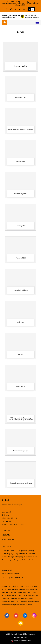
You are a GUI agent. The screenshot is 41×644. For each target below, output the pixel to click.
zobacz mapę (11, 563)
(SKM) (16, 554)
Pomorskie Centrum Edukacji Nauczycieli (23, 634)
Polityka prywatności (21, 637)
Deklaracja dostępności (7, 570)
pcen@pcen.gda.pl (30, 2)
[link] (31, 9)
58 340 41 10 (15, 2)
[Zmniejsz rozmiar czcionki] (16, 9)
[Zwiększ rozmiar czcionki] (24, 9)
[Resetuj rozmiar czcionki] (20, 9)
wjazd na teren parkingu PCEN (19, 557)
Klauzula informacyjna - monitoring (10, 573)
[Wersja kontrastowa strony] (11, 9)
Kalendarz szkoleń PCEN (8, 539)
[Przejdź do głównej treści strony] (7, 9)
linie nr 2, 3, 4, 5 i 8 (15, 551)
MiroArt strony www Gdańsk (20, 641)
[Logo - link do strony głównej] (20, 16)
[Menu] (37, 22)
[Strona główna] (4, 22)
